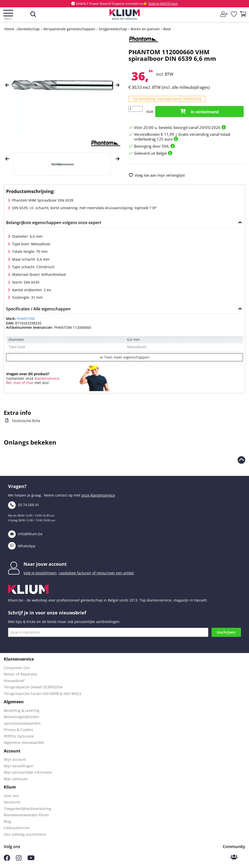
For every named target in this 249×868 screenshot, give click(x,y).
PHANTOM (26, 319)
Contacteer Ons (17, 668)
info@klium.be (25, 534)
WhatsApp (22, 546)
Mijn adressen (16, 779)
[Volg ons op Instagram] (19, 859)
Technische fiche (26, 421)
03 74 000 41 (24, 505)
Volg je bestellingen (40, 573)
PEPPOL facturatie (19, 736)
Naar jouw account (45, 564)
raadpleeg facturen (75, 573)
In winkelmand (200, 112)
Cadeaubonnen (17, 828)
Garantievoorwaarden (22, 723)
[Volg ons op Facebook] (7, 860)
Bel (9, 383)
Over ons (11, 796)
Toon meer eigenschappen (125, 357)
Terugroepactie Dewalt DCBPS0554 (33, 687)
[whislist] (234, 14)
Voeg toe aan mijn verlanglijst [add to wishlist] (157, 175)
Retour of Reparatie (20, 674)
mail (17, 383)
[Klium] (125, 16)
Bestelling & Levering (22, 710)
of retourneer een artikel (113, 573)
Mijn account (15, 759)
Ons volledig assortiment (25, 834)
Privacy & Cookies (18, 730)
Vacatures (12, 802)
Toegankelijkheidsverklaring (27, 809)
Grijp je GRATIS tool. (163, 4)
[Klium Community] (234, 858)
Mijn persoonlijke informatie (28, 772)
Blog (7, 821)
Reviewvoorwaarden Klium (26, 815)
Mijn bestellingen (19, 766)
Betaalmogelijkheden (22, 717)
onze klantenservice (98, 495)
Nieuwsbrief (14, 681)
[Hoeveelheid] (135, 109)
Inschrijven (226, 632)
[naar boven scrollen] (241, 460)
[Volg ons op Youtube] (31, 859)
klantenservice (46, 378)
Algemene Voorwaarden (24, 742)
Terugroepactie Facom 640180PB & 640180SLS (43, 694)
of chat (28, 383)
